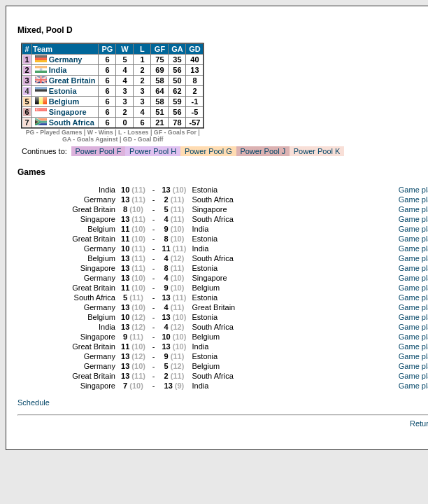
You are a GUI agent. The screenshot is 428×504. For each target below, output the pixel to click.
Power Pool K (317, 151)
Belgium (64, 101)
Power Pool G (208, 151)
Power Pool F (98, 151)
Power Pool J (263, 151)
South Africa (72, 122)
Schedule (34, 402)
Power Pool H (153, 151)
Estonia (63, 91)
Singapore (68, 112)
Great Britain (72, 80)
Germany (66, 59)
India (58, 70)
